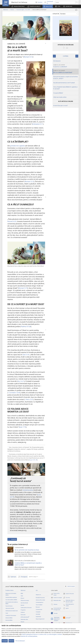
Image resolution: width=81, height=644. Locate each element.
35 (36, 460)
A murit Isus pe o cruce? (60, 105)
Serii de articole (24, 603)
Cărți (22, 596)
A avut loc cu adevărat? (66, 66)
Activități (38, 614)
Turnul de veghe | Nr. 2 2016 (23, 10)
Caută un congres (56, 598)
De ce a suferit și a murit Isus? (66, 72)
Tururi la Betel (39, 605)
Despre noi (38, 595)
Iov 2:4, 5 (21, 381)
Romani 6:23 (12, 221)
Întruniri (38, 607)
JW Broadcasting (25, 617)
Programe (23, 610)
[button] (34, 6)
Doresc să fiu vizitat (40, 600)
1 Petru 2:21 (29, 399)
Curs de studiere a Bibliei (11, 600)
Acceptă (5, 641)
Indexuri (23, 612)
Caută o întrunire (68, 594)
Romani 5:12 (28, 57)
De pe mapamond (40, 619)
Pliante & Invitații (25, 600)
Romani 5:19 (23, 288)
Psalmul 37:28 (26, 326)
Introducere (57, 61)
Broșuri (22, 598)
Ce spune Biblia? (58, 93)
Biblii (22, 593)
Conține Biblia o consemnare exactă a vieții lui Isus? (28, 564)
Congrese (38, 612)
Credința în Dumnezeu (11, 615)
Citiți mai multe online (60, 97)
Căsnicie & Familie (10, 608)
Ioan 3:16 (26, 355)
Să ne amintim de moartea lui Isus (27, 550)
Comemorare (39, 609)
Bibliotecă (6, 10)
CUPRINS (66, 56)
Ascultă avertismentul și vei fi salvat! (64, 83)
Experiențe (38, 617)
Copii (7, 613)
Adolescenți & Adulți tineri (12, 611)
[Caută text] (65, 2)
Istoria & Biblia (9, 620)
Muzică (22, 622)
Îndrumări (23, 615)
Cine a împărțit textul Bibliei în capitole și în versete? (65, 88)
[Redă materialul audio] (76, 10)
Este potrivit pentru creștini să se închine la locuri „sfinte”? (65, 78)
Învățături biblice (9, 590)
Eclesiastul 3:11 (38, 124)
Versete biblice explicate (11, 597)
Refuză (11, 641)
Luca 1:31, (32, 460)
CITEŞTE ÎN (56, 14)
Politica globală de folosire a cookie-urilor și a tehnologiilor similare (42, 634)
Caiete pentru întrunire (26, 608)
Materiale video (24, 619)
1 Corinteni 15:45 (14, 393)
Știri (37, 590)
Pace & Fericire (9, 606)
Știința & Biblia (9, 618)
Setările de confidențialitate (29, 636)
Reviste (12, 10)
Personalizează (20, 641)
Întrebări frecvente (40, 598)
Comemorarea (28, 490)
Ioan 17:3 (23, 427)
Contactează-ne (40, 602)
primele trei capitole (18, 146)
